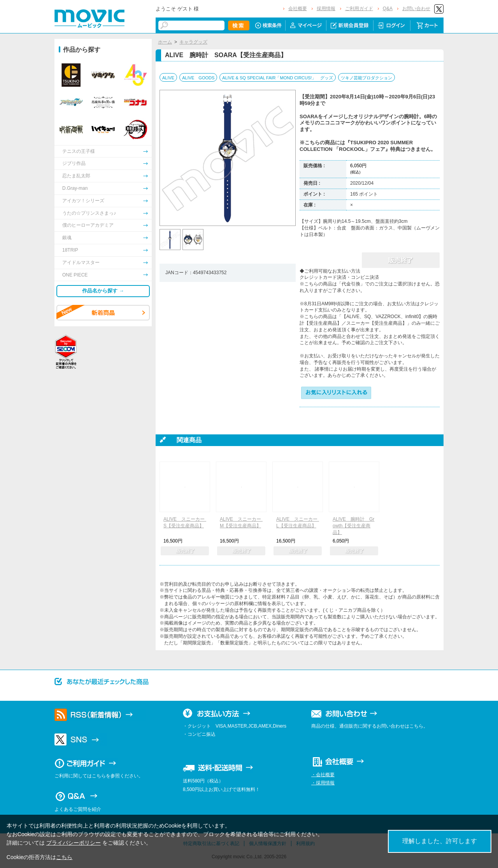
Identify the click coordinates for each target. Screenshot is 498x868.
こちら (64, 857)
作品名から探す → (103, 291)
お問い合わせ (416, 9)
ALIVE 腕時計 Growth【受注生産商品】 (353, 526)
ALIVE (168, 78)
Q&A (388, 9)
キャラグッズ (193, 42)
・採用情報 (323, 783)
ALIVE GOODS (198, 78)
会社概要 (298, 9)
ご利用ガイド (359, 9)
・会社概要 (323, 775)
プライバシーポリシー (74, 843)
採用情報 (326, 9)
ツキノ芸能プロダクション (366, 78)
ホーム (165, 42)
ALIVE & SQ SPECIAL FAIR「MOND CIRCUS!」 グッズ (278, 78)
